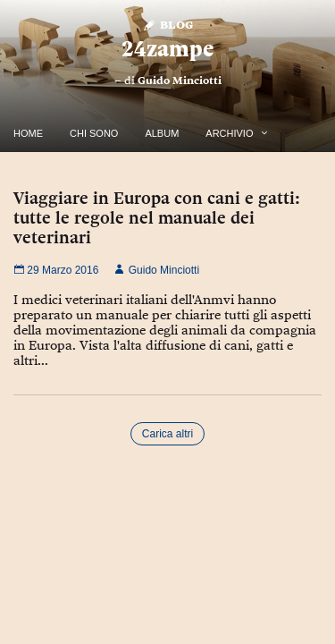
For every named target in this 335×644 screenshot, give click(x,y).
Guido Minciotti (180, 80)
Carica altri (167, 434)
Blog (167, 24)
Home (28, 133)
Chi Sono (94, 133)
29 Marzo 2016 (56, 270)
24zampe (167, 49)
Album (162, 133)
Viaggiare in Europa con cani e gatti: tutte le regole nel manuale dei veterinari (157, 217)
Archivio (229, 133)
